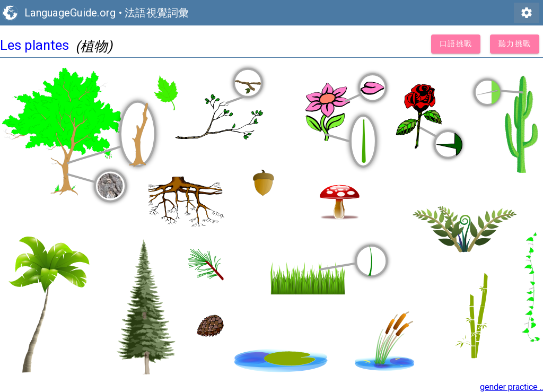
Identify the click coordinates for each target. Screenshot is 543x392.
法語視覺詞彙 (157, 13)
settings (527, 13)
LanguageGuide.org (70, 13)
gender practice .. (511, 387)
